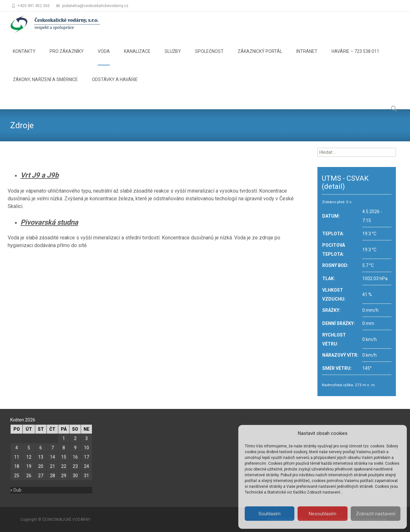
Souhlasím (270, 514)
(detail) (333, 186)
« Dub (16, 490)
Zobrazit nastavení (376, 514)
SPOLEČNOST (209, 57)
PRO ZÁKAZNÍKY (67, 57)
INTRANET (307, 57)
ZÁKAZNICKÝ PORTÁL (260, 57)
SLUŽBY (173, 57)
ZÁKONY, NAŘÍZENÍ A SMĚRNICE (45, 85)
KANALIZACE (137, 57)
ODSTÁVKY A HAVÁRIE (115, 85)
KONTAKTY (24, 57)
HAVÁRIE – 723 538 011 (355, 57)
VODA (104, 57)
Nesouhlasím (323, 514)
